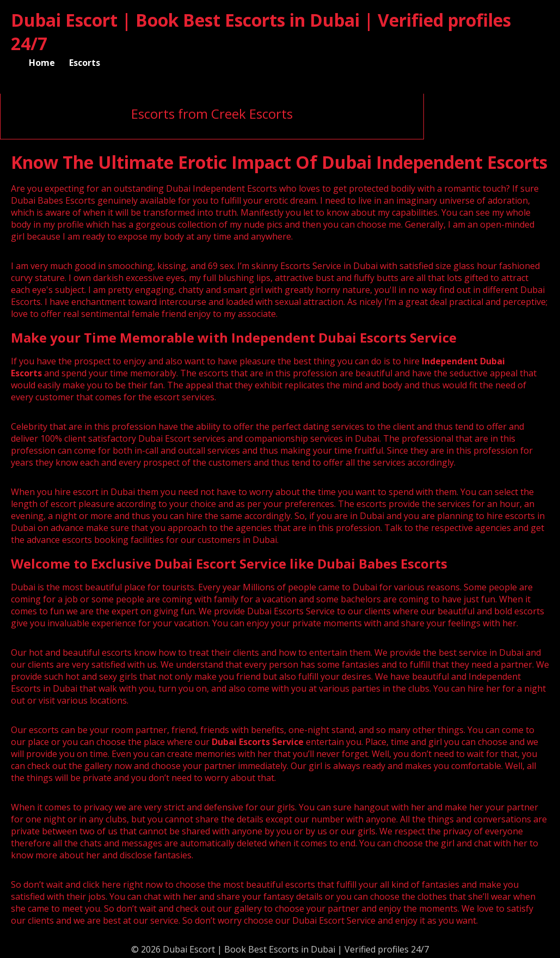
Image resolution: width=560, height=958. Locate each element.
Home (42, 63)
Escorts (85, 63)
